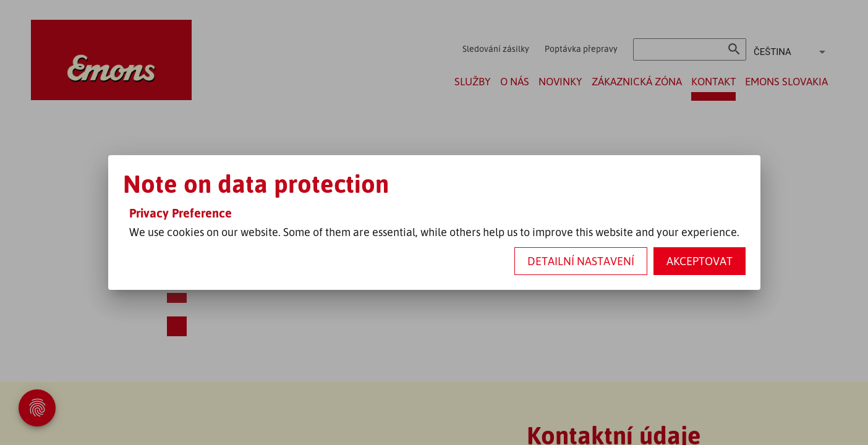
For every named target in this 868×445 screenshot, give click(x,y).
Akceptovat (700, 261)
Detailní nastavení (581, 261)
